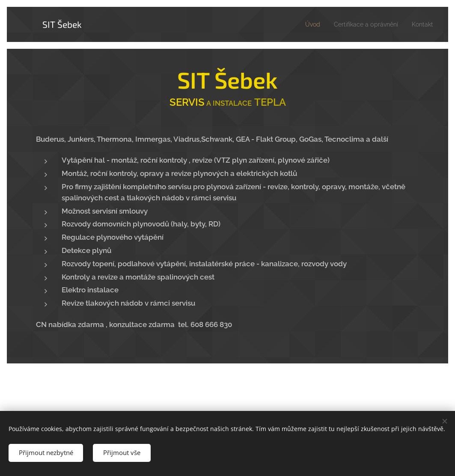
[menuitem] (303, 24)
